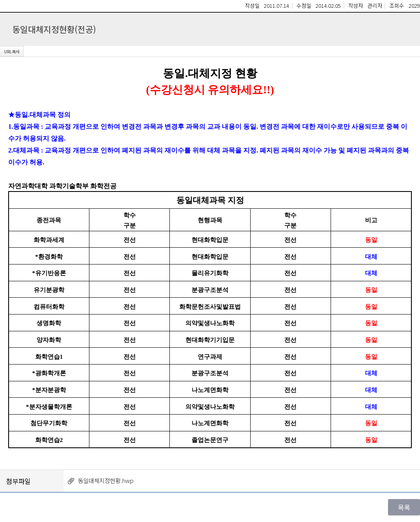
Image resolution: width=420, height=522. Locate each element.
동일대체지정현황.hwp (106, 480)
